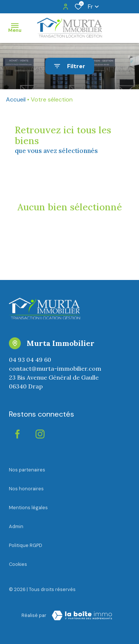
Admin (16, 526)
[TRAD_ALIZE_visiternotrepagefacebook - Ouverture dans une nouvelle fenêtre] (17, 434)
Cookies (18, 564)
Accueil (16, 99)
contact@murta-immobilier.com (55, 368)
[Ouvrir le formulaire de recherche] (70, 66)
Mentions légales (28, 508)
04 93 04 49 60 (30, 360)
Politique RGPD (26, 545)
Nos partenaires (27, 470)
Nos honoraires (26, 489)
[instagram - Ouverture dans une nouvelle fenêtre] (40, 434)
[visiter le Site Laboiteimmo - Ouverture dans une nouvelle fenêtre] (82, 615)
